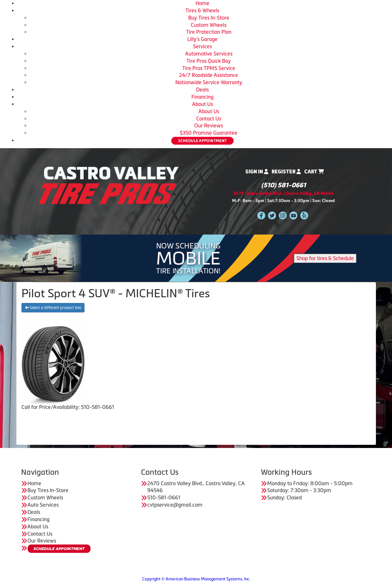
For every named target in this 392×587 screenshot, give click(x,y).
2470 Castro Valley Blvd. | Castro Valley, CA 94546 (284, 193)
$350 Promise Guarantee (209, 133)
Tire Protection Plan (209, 32)
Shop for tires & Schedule (325, 258)
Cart (314, 172)
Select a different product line (53, 308)
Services (202, 46)
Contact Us (209, 119)
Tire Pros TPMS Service (209, 68)
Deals (202, 90)
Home (202, 3)
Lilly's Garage (202, 39)
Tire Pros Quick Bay (209, 61)
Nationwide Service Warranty (209, 82)
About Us (202, 104)
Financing (202, 97)
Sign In (257, 172)
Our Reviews (209, 125)
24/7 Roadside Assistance (209, 75)
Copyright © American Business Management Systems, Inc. (196, 579)
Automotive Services (209, 54)
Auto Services (43, 505)
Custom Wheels (209, 25)
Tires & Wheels (202, 10)
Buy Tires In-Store (209, 18)
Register (286, 172)
